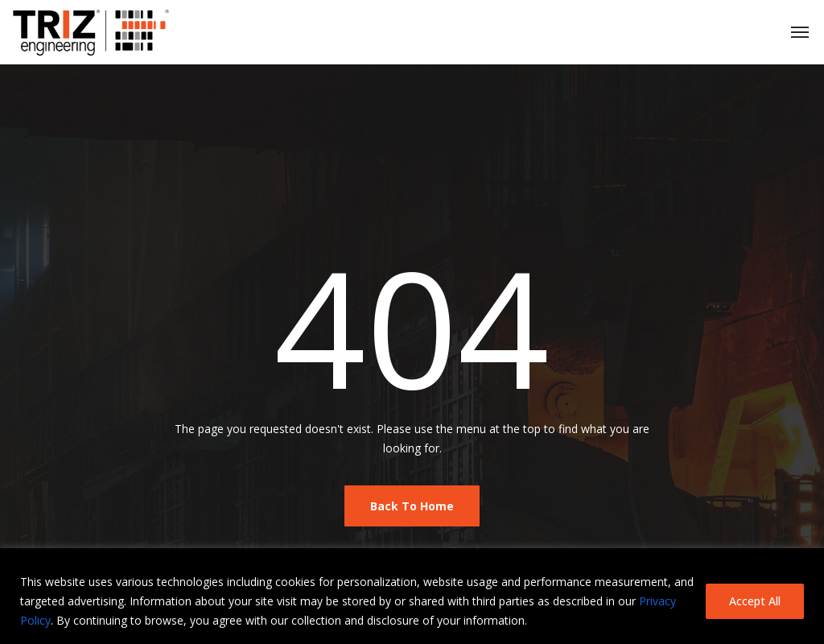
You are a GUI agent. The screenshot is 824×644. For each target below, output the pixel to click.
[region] (412, 596)
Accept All (755, 601)
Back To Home (412, 506)
